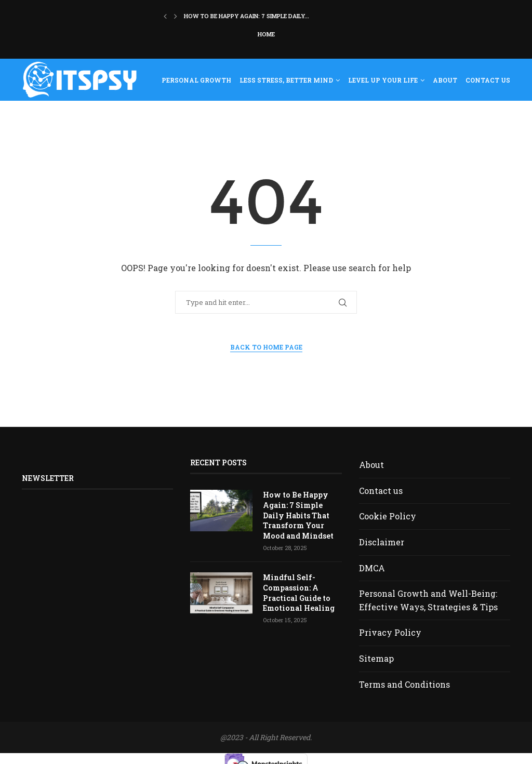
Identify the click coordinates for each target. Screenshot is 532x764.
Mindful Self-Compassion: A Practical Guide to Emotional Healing (298, 593)
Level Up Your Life (383, 80)
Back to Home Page (266, 347)
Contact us (488, 80)
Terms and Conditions (404, 684)
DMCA (372, 568)
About (445, 80)
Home (266, 34)
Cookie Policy (388, 516)
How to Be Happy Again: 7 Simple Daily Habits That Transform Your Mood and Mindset (298, 515)
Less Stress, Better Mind (286, 80)
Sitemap (376, 658)
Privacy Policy (390, 632)
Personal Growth (196, 80)
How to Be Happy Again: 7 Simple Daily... (247, 16)
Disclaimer (382, 542)
